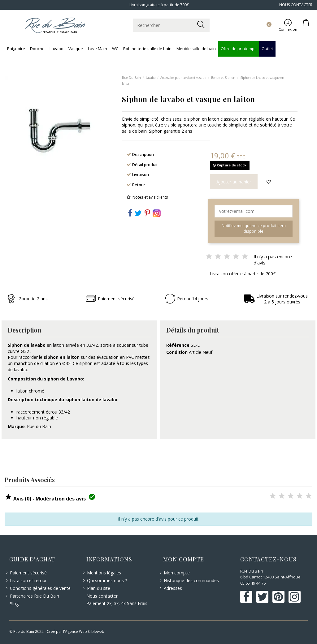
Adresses (173, 588)
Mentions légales (104, 573)
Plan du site (99, 588)
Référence (178, 345)
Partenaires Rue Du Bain (35, 596)
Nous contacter (102, 596)
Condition (177, 352)
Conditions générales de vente (40, 588)
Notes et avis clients (150, 197)
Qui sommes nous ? (107, 580)
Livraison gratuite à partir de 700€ (159, 5)
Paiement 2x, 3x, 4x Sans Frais (117, 603)
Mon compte (177, 573)
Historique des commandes (191, 580)
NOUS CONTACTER (296, 5)
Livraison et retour (28, 580)
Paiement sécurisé (28, 573)
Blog (14, 604)
